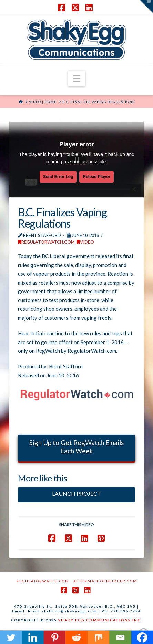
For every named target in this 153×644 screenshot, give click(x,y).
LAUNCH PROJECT (76, 494)
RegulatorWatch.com (46, 242)
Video (85, 242)
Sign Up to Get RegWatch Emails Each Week (77, 447)
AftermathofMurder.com (105, 581)
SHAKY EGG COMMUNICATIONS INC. (100, 620)
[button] (77, 79)
